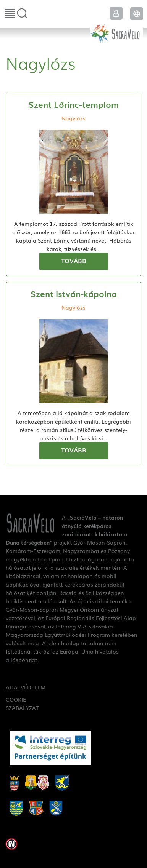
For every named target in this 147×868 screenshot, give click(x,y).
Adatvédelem (19, 687)
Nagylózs (73, 118)
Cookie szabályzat (19, 703)
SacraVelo (116, 33)
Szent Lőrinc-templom (74, 104)
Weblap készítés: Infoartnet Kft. (11, 844)
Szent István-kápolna (74, 293)
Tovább (74, 261)
